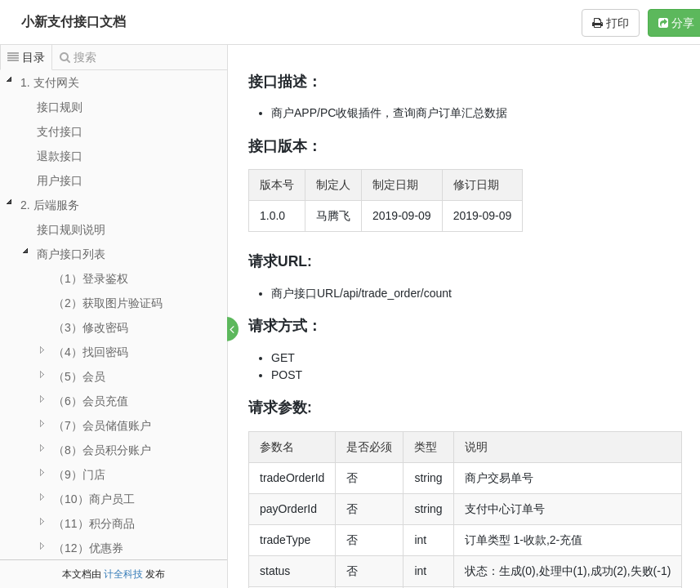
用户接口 (60, 180)
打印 (611, 23)
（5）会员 (79, 376)
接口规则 (60, 107)
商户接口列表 (71, 254)
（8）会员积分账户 (102, 450)
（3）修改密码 (91, 327)
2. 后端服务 (50, 205)
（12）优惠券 (88, 548)
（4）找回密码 (91, 352)
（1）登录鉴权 (91, 278)
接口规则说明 (71, 229)
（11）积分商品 (94, 523)
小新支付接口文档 (74, 22)
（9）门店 (79, 474)
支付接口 (60, 131)
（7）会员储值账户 (102, 425)
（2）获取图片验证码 (108, 303)
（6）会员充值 (91, 401)
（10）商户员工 (94, 499)
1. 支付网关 (50, 82)
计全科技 (123, 574)
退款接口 (60, 156)
